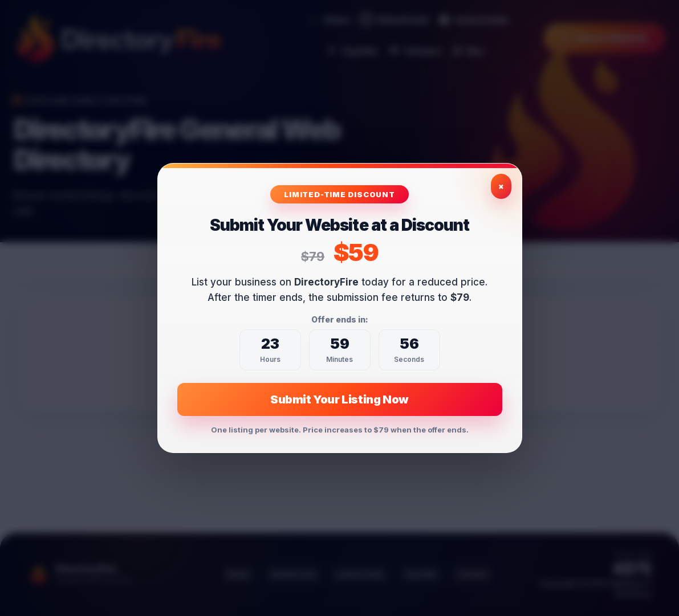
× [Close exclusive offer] (501, 186)
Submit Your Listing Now (339, 399)
